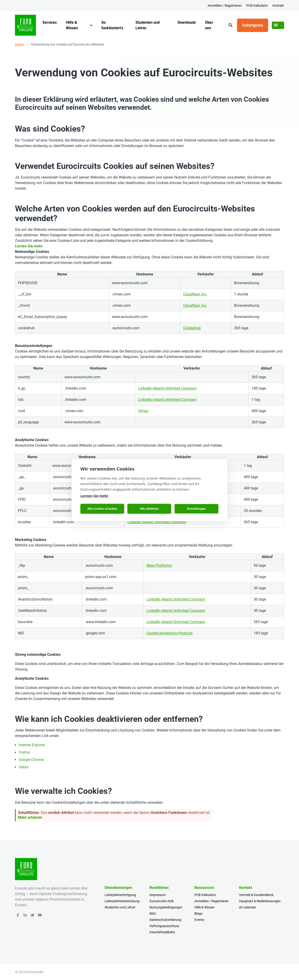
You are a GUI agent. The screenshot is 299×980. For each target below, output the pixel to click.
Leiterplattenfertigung (120, 895)
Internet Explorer (32, 745)
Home (19, 44)
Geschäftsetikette (162, 932)
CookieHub (192, 328)
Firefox (24, 752)
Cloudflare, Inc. (195, 294)
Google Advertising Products (170, 633)
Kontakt (278, 6)
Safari (24, 767)
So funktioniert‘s (112, 25)
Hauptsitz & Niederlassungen (260, 901)
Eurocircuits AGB (162, 901)
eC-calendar (248, 907)
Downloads (187, 22)
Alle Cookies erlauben (102, 509)
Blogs (198, 914)
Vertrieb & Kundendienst (256, 895)
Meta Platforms (159, 565)
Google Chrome (31, 760)
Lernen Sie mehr (29, 246)
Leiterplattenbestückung (122, 901)
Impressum (158, 895)
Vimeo (143, 411)
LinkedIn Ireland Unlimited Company (167, 388)
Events (199, 920)
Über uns (209, 25)
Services (50, 22)
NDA (153, 914)
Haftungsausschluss (164, 926)
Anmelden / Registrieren (225, 6)
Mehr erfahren (30, 817)
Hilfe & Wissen (72, 25)
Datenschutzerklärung (165, 920)
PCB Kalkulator (257, 6)
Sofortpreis (253, 25)
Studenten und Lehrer (148, 25)
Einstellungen (196, 509)
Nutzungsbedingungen (166, 907)
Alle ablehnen (149, 509)
